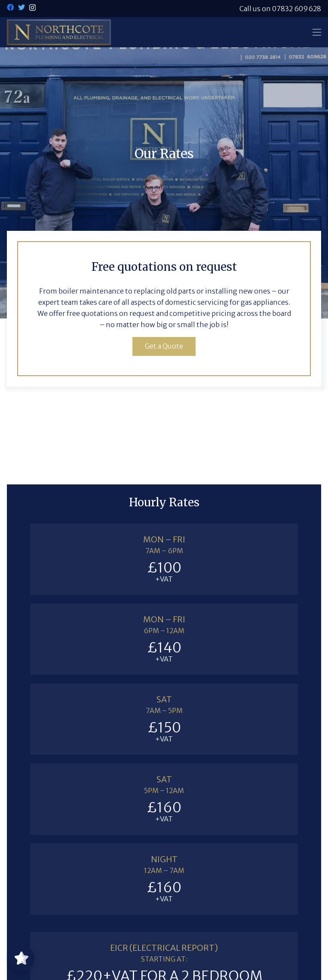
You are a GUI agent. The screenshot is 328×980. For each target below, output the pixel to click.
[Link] (59, 32)
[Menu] (317, 32)
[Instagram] (32, 8)
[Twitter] (21, 7)
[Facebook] (10, 7)
